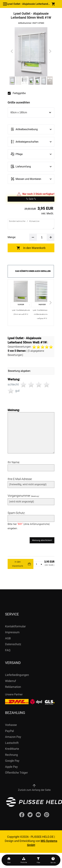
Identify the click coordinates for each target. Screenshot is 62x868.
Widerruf (10, 681)
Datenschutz (13, 644)
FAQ (8, 650)
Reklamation (13, 687)
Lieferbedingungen (17, 675)
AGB (8, 638)
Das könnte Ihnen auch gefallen (33, 271)
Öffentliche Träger (16, 773)
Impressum (12, 632)
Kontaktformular (15, 626)
